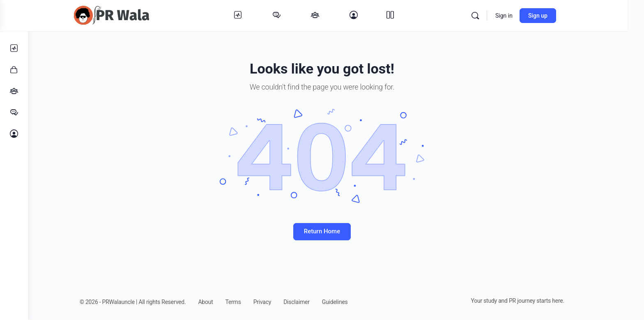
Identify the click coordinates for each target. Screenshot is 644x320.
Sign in (526, 16)
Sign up (560, 16)
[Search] (497, 16)
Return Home (336, 231)
